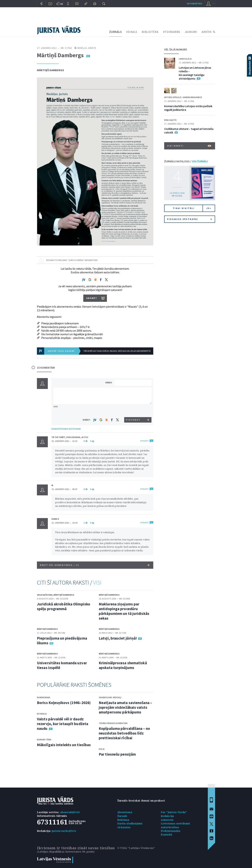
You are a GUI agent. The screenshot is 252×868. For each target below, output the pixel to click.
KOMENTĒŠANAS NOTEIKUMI (66, 429)
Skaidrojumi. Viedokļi (110, 697)
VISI (97, 583)
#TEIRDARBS (172, 32)
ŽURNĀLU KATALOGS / (186, 161)
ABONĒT (92, 298)
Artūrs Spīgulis (173, 97)
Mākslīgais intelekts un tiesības (64, 745)
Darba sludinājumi (130, 823)
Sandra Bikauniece (192, 97)
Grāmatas (124, 827)
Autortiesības (170, 827)
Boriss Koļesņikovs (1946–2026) (64, 703)
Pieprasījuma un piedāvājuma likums (62, 641)
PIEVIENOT (133, 420)
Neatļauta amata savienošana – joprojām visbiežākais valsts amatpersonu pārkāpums (125, 707)
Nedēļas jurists (87, 48)
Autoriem (167, 820)
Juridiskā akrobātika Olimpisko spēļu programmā (64, 606)
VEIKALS (132, 32)
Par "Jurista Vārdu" (174, 812)
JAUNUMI (191, 32)
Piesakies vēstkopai (189, 219)
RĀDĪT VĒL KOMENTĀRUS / (95, 565)
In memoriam (43, 697)
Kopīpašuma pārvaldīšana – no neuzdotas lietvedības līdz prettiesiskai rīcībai (124, 733)
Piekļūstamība (171, 831)
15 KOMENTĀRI (46, 368)
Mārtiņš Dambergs (50, 70)
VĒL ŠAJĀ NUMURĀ (176, 49)
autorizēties (194, 4)
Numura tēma (44, 740)
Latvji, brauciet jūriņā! (118, 638)
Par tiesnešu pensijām (117, 754)
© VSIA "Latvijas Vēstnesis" (136, 848)
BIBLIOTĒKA (150, 32)
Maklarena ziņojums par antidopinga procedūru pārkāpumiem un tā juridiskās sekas (124, 611)
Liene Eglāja (185, 59)
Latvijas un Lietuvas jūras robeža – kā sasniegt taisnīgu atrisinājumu (195, 73)
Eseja (102, 749)
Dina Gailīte (170, 120)
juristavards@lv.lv (64, 831)
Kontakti (167, 834)
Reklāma (123, 820)
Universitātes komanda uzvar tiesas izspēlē (62, 665)
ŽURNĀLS (116, 32)
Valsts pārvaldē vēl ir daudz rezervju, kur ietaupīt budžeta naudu (63, 724)
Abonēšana (125, 812)
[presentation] (133, 410)
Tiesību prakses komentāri (113, 723)
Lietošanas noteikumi (175, 823)
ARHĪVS (207, 32)
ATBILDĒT (144, 441)
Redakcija (167, 816)
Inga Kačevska (45, 595)
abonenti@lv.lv (70, 812)
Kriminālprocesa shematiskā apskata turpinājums (123, 665)
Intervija (42, 714)
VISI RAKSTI (189, 146)
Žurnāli (122, 816)
